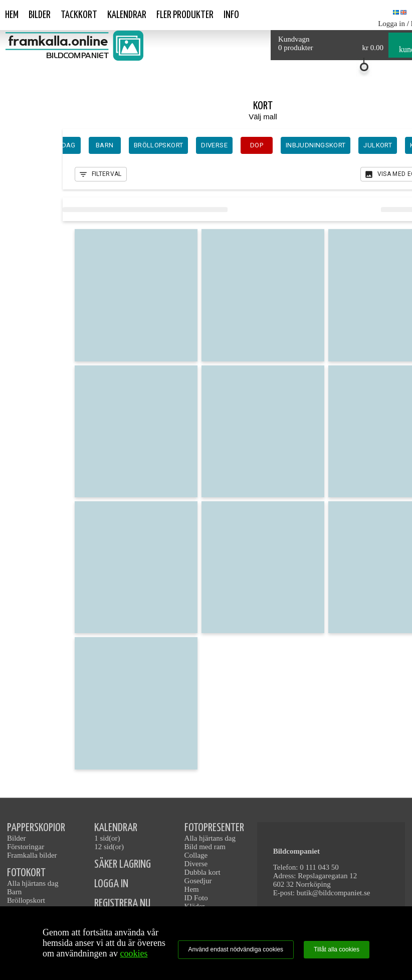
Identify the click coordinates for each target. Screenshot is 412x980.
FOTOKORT (26, 873)
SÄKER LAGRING (123, 864)
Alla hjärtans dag (33, 883)
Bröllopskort (26, 900)
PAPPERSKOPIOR (36, 828)
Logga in (391, 24)
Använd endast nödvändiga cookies (236, 949)
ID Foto (196, 898)
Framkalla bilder (32, 855)
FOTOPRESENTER (214, 828)
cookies (134, 953)
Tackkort (79, 15)
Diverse (196, 864)
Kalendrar (127, 15)
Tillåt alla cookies (337, 949)
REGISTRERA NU (122, 904)
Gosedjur (198, 881)
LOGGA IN (111, 884)
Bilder (40, 15)
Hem (12, 15)
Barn (14, 892)
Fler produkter (185, 15)
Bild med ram (205, 847)
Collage (196, 855)
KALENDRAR (116, 828)
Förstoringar (26, 847)
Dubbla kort (202, 872)
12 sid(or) (109, 847)
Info (231, 15)
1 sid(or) (107, 838)
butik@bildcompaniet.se (334, 893)
